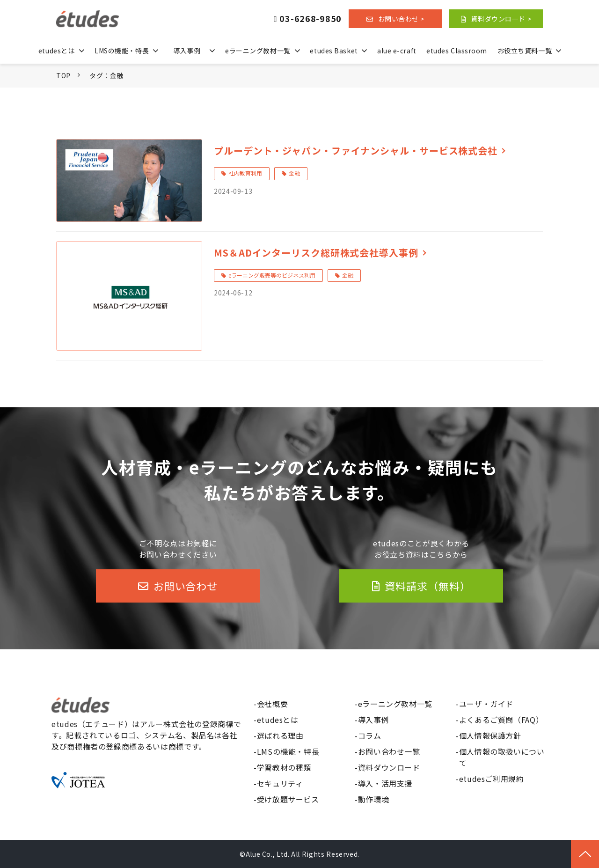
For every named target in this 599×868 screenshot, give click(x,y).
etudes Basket (334, 51)
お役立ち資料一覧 (525, 51)
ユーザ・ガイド (486, 704)
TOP (63, 75)
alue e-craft (397, 51)
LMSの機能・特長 (122, 51)
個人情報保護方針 (490, 736)
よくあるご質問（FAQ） (501, 720)
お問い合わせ (186, 586)
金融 (294, 173)
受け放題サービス (288, 799)
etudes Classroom (457, 51)
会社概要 (273, 704)
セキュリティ (280, 783)
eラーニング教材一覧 (258, 51)
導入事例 (187, 51)
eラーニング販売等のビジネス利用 (272, 275)
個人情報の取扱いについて (502, 757)
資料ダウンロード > (501, 19)
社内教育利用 (245, 173)
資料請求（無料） (427, 586)
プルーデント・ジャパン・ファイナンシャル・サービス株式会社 (356, 151)
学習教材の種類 (284, 767)
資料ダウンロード (389, 767)
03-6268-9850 (310, 19)
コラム (370, 736)
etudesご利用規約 (492, 779)
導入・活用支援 (385, 783)
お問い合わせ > (401, 19)
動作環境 (374, 799)
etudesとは (56, 51)
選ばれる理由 (280, 736)
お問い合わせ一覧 (389, 751)
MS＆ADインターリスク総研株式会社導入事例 (316, 253)
